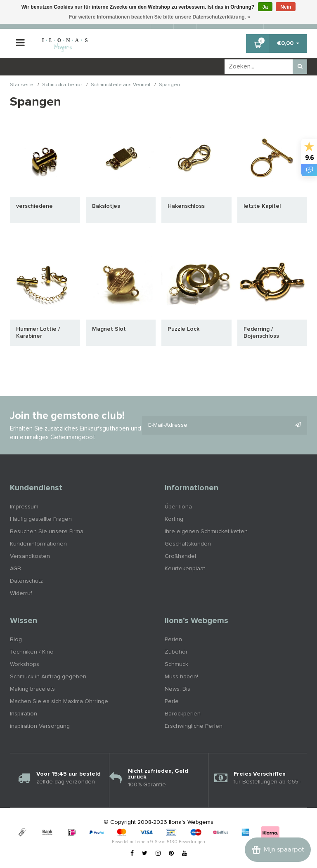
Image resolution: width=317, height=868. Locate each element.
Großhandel (180, 556)
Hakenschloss (186, 206)
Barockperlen (183, 714)
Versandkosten (30, 556)
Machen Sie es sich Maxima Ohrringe (59, 701)
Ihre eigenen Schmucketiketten (206, 532)
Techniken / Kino (32, 652)
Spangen (169, 85)
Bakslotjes (106, 206)
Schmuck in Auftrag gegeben (48, 677)
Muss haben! (181, 677)
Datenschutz (26, 581)
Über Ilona (178, 507)
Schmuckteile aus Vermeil (121, 85)
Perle (172, 701)
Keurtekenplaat (185, 569)
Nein (286, 7)
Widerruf (21, 593)
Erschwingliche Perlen (194, 726)
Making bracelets (32, 689)
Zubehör (176, 652)
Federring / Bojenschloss (261, 333)
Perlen (173, 640)
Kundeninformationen (38, 544)
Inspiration (24, 714)
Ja (265, 7)
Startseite (22, 85)
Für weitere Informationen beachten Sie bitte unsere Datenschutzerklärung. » (160, 17)
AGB (15, 569)
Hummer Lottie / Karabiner (38, 333)
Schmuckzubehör (62, 85)
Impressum (24, 507)
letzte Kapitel (262, 206)
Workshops (25, 664)
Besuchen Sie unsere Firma (47, 532)
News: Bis (177, 689)
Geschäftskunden (188, 544)
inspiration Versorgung (40, 726)
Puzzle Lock (183, 329)
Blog (16, 640)
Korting (174, 519)
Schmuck (176, 664)
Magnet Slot (109, 329)
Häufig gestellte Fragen (41, 519)
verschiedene (34, 206)
